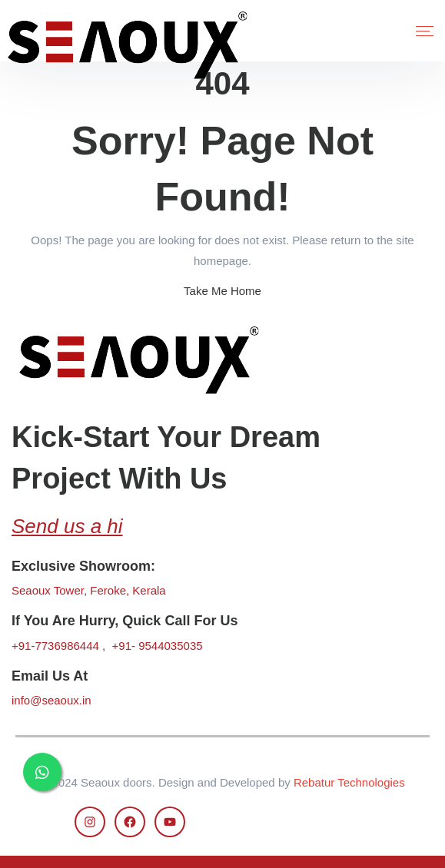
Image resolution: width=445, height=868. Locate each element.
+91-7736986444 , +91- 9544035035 (107, 646)
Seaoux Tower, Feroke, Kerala (89, 590)
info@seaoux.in (51, 700)
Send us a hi (67, 526)
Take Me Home (222, 291)
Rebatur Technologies (349, 782)
